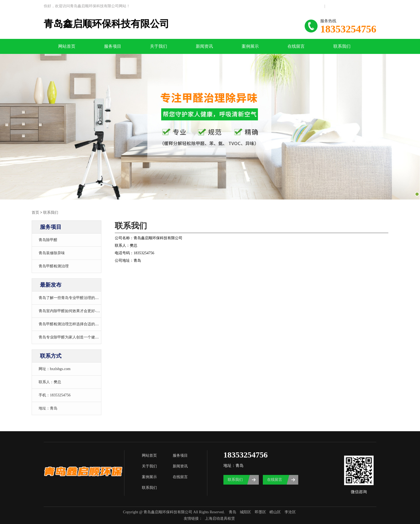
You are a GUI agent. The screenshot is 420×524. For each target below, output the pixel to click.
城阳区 (245, 512)
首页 (35, 213)
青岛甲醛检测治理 (54, 266)
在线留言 (296, 46)
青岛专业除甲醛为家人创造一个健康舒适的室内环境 (82, 337)
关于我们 (159, 46)
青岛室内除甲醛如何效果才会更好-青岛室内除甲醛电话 (84, 311)
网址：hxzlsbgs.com (55, 369)
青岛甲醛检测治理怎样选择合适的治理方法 (74, 324)
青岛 (233, 512)
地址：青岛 (48, 408)
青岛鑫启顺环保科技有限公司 (106, 24)
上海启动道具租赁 (220, 519)
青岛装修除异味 (52, 253)
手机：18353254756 (55, 395)
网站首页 (67, 46)
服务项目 (113, 46)
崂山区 (275, 512)
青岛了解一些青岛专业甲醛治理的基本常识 (74, 298)
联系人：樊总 (50, 382)
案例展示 (250, 46)
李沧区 (290, 512)
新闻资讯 (204, 46)
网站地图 (316, 6)
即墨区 (260, 512)
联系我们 (333, 6)
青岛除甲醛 (48, 240)
